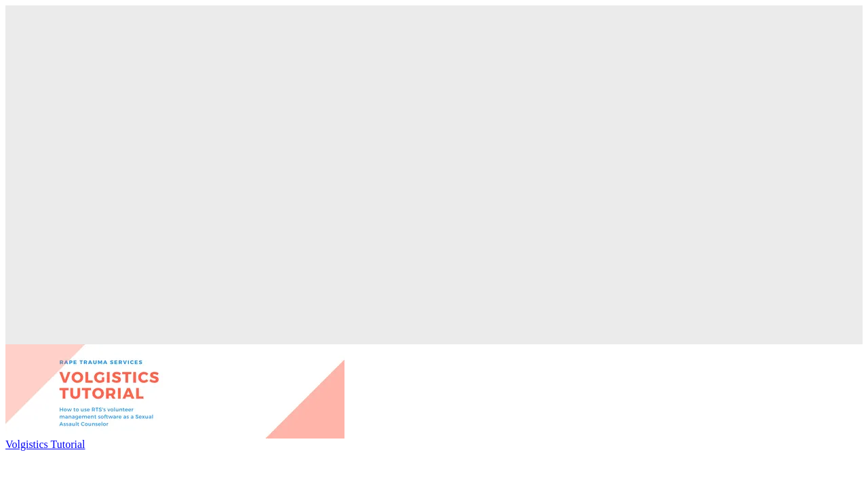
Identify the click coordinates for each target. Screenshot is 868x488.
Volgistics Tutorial (45, 444)
